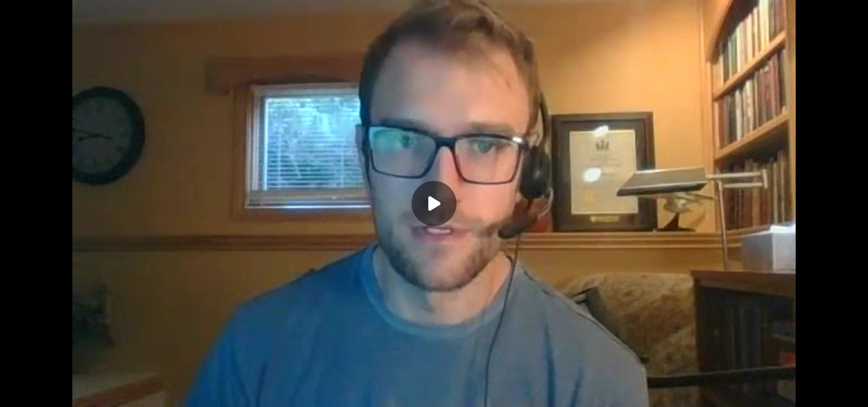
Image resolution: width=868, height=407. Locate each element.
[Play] (434, 203)
